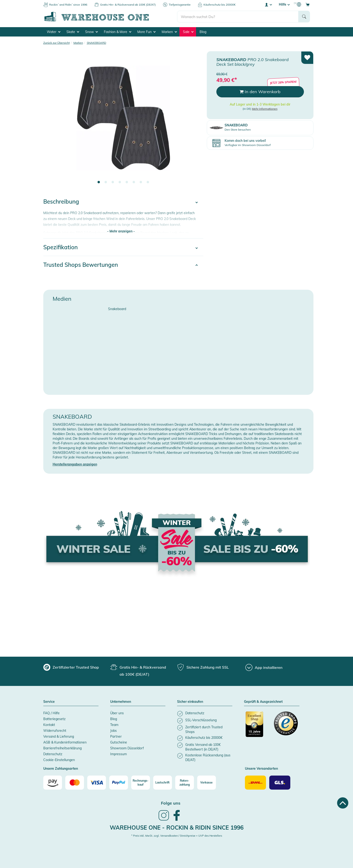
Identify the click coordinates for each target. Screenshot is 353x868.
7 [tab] (141, 182)
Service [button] (49, 702)
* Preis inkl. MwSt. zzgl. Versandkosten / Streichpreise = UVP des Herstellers (177, 836)
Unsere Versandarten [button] (261, 769)
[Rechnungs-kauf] (141, 783)
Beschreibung (61, 201)
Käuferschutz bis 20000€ (220, 5)
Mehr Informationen (265, 108)
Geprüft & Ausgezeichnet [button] (263, 702)
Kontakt (49, 725)
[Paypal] (119, 783)
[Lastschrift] (163, 783)
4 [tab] (120, 182)
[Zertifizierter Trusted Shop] (258, 727)
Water (54, 32)
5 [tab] (127, 182)
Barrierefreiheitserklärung (62, 748)
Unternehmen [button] (121, 702)
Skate (73, 32)
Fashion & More (118, 32)
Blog (203, 32)
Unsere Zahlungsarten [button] (61, 769)
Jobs (113, 731)
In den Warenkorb (260, 92)
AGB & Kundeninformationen (65, 742)
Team (114, 725)
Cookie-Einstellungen (59, 760)
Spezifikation (60, 247)
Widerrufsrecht (55, 731)
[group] (71, 667)
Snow (91, 32)
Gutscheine (119, 742)
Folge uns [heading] (171, 803)
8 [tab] (148, 182)
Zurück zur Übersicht (56, 43)
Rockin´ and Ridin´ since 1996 (68, 5)
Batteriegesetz (54, 719)
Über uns (117, 713)
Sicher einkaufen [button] (190, 702)
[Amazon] (53, 783)
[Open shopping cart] (308, 4)
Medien (62, 299)
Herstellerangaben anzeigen (75, 464)
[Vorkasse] (207, 783)
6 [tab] (134, 182)
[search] (238, 17)
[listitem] (205, 714)
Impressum (118, 754)
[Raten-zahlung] (185, 783)
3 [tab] (113, 182)
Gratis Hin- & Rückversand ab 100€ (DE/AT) (128, 5)
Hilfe (284, 4)
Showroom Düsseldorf (127, 748)
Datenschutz (53, 754)
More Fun (146, 32)
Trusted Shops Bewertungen (81, 265)
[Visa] (97, 783)
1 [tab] (99, 182)
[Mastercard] (75, 783)
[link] (164, 820)
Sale (188, 32)
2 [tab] (106, 182)
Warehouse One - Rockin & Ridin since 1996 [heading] (177, 828)
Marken (169, 32)
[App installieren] (264, 667)
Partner (116, 736)
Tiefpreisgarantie (180, 5)
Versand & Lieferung (59, 736)
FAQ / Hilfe (51, 713)
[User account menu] (268, 4)
